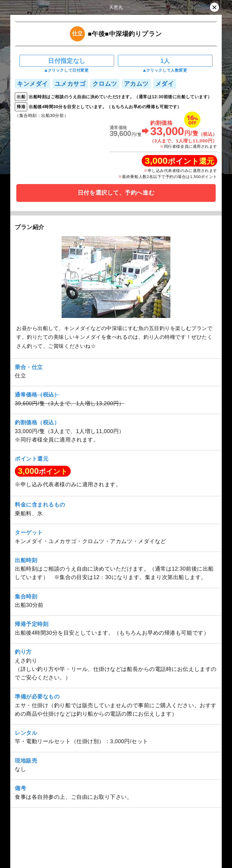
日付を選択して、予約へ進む (116, 193)
